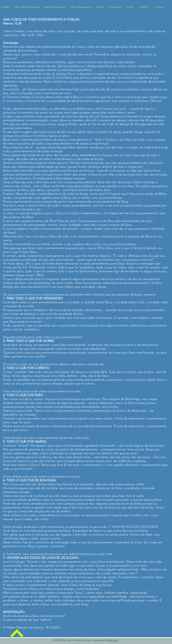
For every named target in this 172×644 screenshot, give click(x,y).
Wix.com (113, 640)
